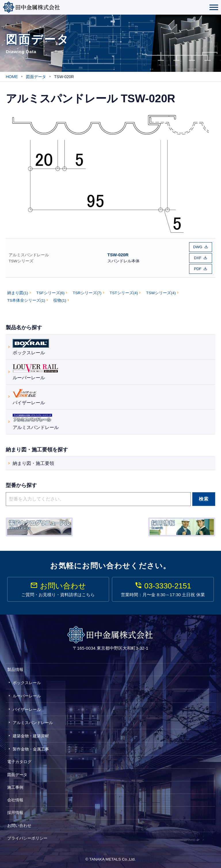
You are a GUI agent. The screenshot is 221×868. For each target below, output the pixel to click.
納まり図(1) (18, 293)
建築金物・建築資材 (31, 736)
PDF (198, 269)
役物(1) (60, 300)
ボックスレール (31, 346)
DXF (198, 258)
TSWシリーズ (21, 261)
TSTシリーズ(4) (124, 293)
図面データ (17, 774)
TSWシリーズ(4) (161, 293)
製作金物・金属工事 (31, 749)
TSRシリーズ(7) (87, 293)
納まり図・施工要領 (33, 463)
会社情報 (15, 800)
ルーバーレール (35, 371)
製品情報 (15, 669)
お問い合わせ (19, 825)
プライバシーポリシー (27, 838)
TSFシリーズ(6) (50, 293)
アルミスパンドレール (29, 255)
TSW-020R (118, 254)
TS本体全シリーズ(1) (26, 300)
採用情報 (15, 812)
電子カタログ (19, 761)
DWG (198, 247)
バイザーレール (29, 396)
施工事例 (15, 787)
